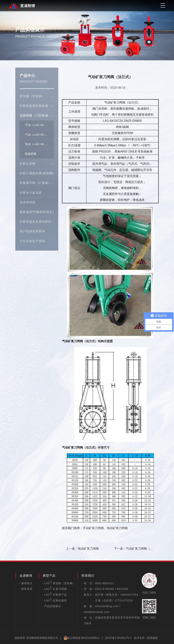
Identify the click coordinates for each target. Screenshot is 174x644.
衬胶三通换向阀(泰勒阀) (37, 173)
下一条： (133, 550)
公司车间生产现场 (32, 241)
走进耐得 (26, 576)
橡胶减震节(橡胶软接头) (37, 212)
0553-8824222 (105, 583)
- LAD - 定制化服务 (55, 600)
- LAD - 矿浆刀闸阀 (55, 589)
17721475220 (124, 600)
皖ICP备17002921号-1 (118, 638)
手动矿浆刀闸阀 (93, 528)
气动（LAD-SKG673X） (40, 135)
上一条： (82, 549)
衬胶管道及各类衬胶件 (37, 222)
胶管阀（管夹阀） (37, 96)
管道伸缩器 (28, 202)
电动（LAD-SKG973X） (40, 144)
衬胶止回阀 (37, 164)
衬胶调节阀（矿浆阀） (37, 183)
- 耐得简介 (26, 583)
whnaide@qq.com (107, 606)
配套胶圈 (31, 154)
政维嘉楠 (152, 638)
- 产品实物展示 (52, 606)
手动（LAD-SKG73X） (40, 125)
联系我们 (88, 576)
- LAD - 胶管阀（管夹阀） (59, 583)
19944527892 (129, 595)
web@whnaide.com (97, 612)
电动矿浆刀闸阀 (117, 528)
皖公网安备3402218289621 (81, 638)
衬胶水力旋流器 (31, 193)
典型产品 (49, 576)
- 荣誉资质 (26, 589)
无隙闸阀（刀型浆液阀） (37, 116)
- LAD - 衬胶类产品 (55, 595)
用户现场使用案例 (32, 231)
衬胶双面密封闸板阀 (37, 106)
